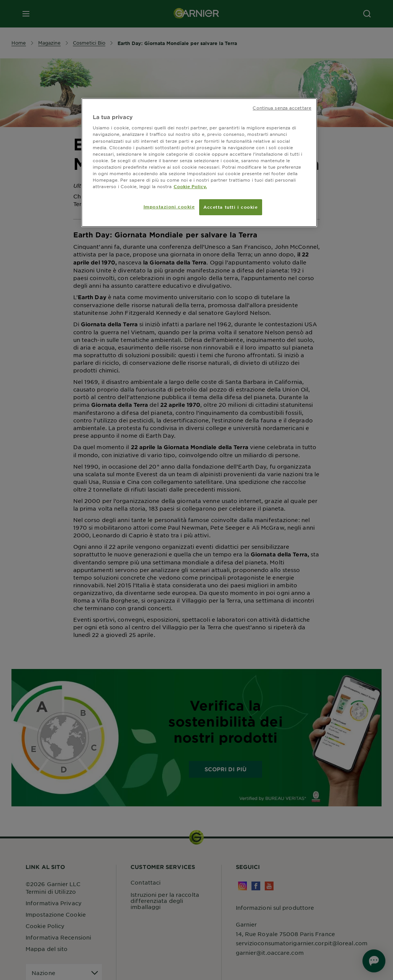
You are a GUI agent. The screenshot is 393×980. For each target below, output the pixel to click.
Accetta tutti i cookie (231, 207)
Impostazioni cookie (169, 206)
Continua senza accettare (282, 108)
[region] (199, 163)
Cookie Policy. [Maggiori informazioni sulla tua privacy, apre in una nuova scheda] (190, 186)
